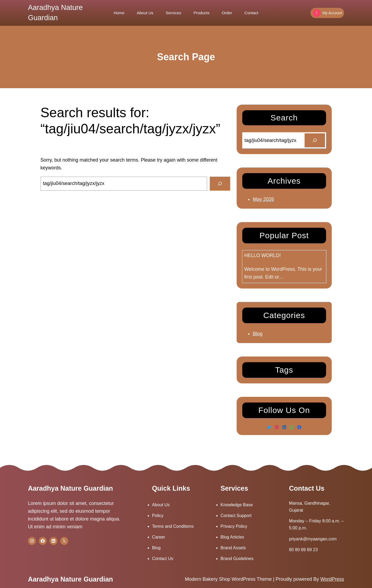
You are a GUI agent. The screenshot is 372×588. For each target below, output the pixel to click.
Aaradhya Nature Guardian (71, 488)
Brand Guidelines (237, 559)
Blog (258, 334)
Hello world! (262, 255)
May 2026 (263, 199)
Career (159, 537)
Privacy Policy (234, 526)
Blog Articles (232, 537)
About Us (161, 505)
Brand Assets (233, 548)
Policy (158, 516)
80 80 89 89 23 (303, 550)
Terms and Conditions (173, 526)
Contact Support (236, 516)
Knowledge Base (237, 505)
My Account (327, 13)
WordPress (332, 579)
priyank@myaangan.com (313, 539)
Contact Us (163, 559)
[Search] (220, 184)
